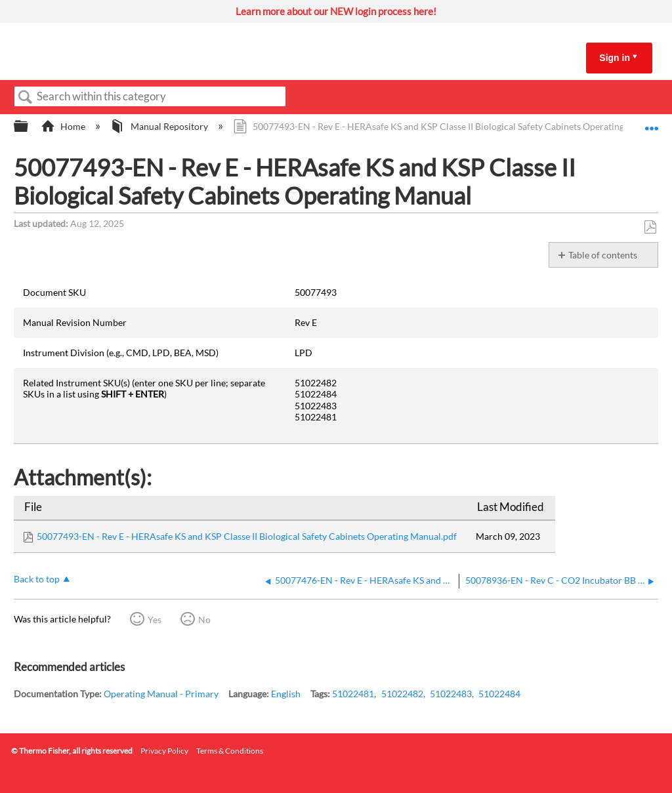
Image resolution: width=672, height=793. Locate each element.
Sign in (615, 58)
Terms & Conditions (230, 751)
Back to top (37, 579)
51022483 (451, 694)
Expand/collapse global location (652, 122)
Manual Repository (160, 126)
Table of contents (603, 255)
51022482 (402, 694)
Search (26, 97)
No (204, 620)
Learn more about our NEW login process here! (336, 11)
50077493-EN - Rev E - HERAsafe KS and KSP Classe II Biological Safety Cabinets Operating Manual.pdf (247, 536)
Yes (155, 620)
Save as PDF (650, 227)
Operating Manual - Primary (161, 694)
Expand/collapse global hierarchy (30, 127)
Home (64, 126)
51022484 (499, 694)
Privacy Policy (164, 751)
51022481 (353, 694)
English (286, 694)
